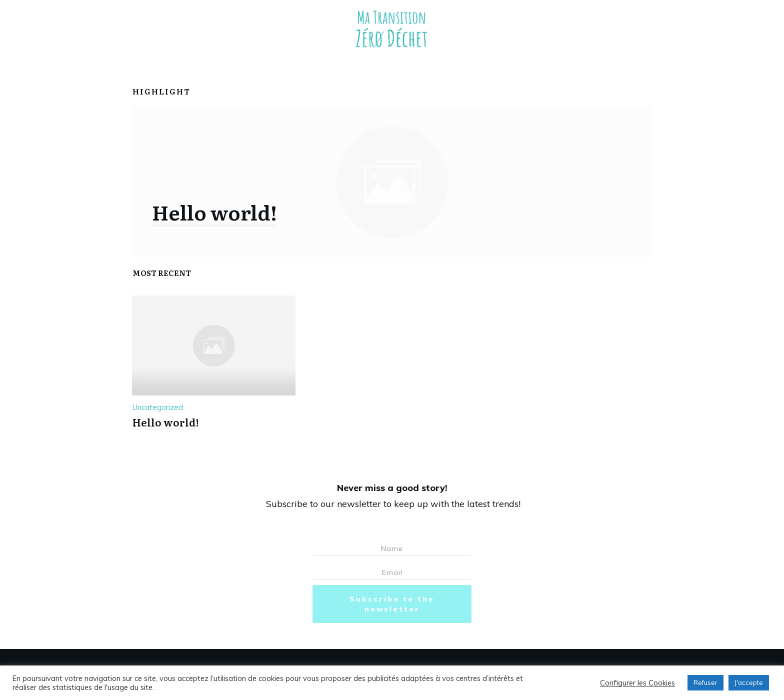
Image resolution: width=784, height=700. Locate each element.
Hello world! (214, 212)
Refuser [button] (705, 682)
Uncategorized (158, 407)
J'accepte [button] (749, 682)
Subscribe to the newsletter (392, 604)
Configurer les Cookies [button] (637, 683)
